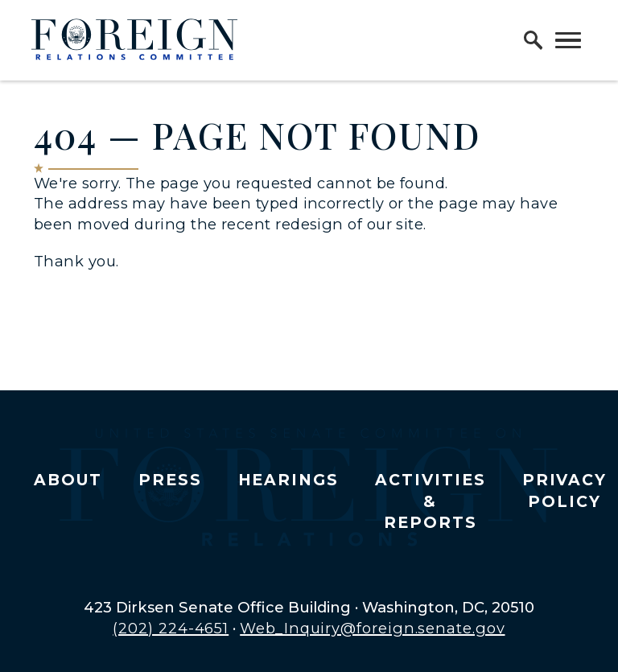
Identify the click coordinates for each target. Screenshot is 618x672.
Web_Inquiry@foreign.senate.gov (372, 628)
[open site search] (534, 40)
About (68, 480)
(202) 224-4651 (171, 628)
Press (170, 480)
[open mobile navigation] (568, 40)
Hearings (289, 480)
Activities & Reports (431, 501)
